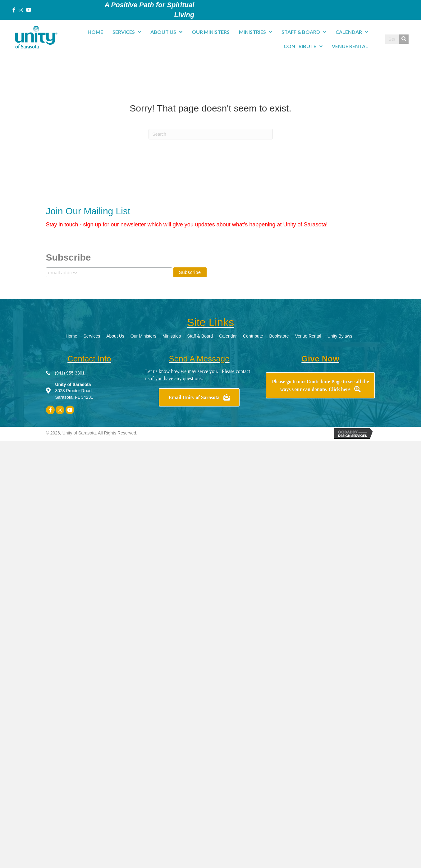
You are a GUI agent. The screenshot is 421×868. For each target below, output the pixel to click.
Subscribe (69, 257)
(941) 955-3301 (70, 373)
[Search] (211, 134)
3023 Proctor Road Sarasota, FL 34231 (74, 391)
